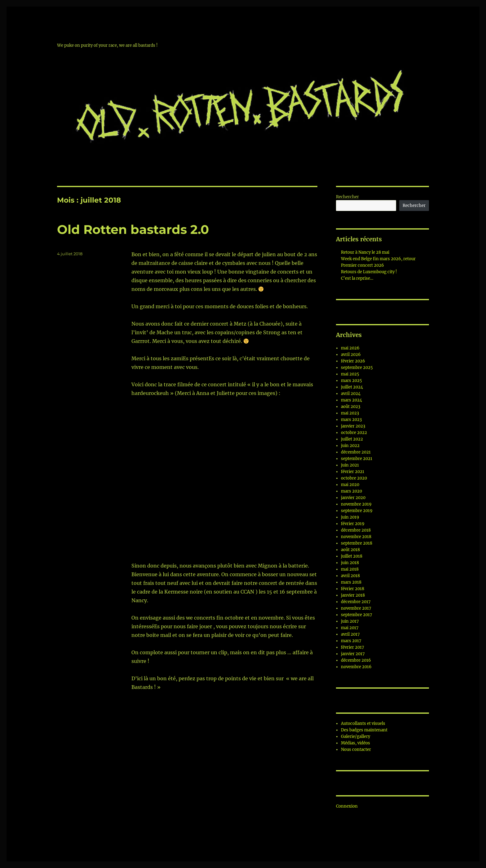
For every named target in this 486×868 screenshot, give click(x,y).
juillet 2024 (352, 387)
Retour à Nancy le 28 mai (365, 252)
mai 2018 (350, 569)
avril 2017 (350, 634)
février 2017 (353, 647)
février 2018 (353, 589)
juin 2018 (350, 563)
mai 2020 (350, 485)
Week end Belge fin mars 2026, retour (378, 259)
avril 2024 (351, 394)
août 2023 (351, 407)
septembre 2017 (357, 615)
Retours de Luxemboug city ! (369, 272)
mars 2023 (351, 420)
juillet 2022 (352, 439)
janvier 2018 (353, 595)
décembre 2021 (356, 452)
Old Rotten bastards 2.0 (133, 229)
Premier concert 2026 (362, 265)
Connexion (347, 806)
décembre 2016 (356, 660)
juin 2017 (350, 621)
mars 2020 (351, 491)
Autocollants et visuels (363, 723)
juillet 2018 (352, 556)
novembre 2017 (356, 608)
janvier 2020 (353, 498)
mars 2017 (351, 641)
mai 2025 (350, 374)
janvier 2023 (353, 426)
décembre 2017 (356, 602)
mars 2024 (351, 400)
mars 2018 (351, 582)
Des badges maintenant (364, 730)
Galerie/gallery (356, 736)
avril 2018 (350, 576)
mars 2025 (351, 381)
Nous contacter (356, 750)
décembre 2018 (356, 530)
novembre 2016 (356, 667)
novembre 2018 (356, 537)
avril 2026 (351, 355)
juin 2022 (350, 446)
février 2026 (353, 361)
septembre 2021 (357, 459)
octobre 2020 (354, 478)
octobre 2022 (354, 433)
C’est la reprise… (357, 278)
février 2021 (353, 472)
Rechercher (347, 197)
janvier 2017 (353, 654)
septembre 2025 (357, 368)
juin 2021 (350, 465)
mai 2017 (350, 628)
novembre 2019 (356, 504)
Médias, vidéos (356, 743)
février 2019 (353, 524)
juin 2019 (350, 517)
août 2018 (350, 550)
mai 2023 (350, 413)
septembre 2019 (357, 511)
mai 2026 (350, 348)
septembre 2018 (357, 543)
